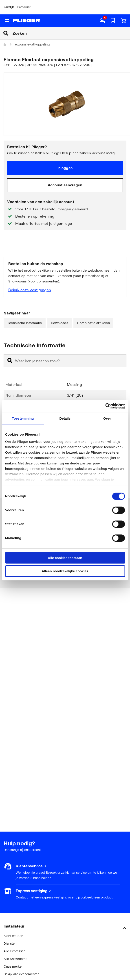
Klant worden (13, 936)
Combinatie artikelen (93, 323)
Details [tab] (65, 418)
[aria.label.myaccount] (102, 21)
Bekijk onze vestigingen (30, 290)
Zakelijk (9, 7)
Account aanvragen (65, 185)
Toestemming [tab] (23, 418)
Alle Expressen (14, 951)
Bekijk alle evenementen (21, 974)
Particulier (24, 7)
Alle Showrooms (15, 959)
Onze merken (13, 966)
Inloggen (65, 168)
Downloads (60, 323)
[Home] (5, 45)
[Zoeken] (71, 33)
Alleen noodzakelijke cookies (65, 571)
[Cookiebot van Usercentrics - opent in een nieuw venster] (105, 406)
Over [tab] (107, 418)
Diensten (10, 943)
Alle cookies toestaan (65, 558)
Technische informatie (25, 323)
